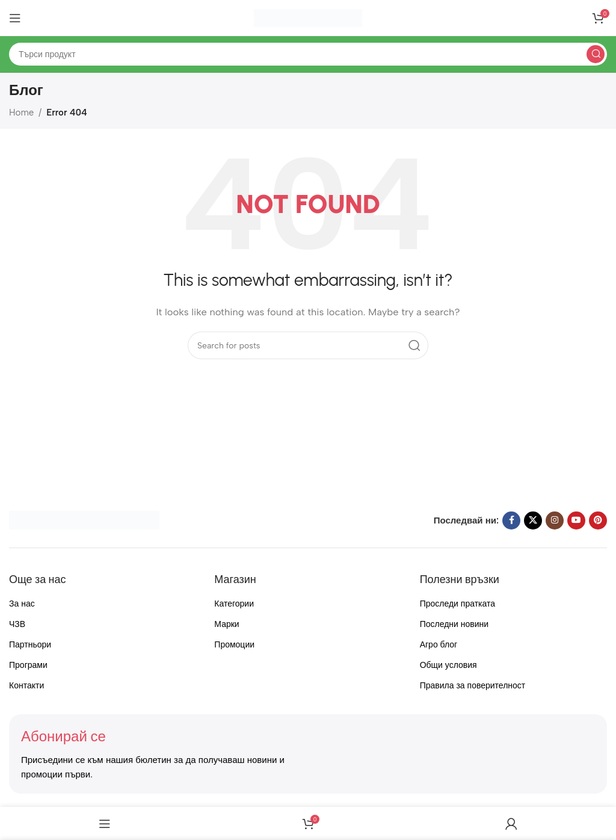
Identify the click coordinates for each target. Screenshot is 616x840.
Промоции (234, 645)
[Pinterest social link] (598, 520)
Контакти (26, 686)
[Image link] (84, 519)
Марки (226, 624)
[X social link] (533, 520)
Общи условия (448, 665)
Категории (234, 604)
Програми (28, 665)
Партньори (30, 645)
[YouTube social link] (576, 520)
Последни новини (454, 624)
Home (21, 113)
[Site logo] (308, 17)
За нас (22, 604)
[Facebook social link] (511, 520)
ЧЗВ (17, 624)
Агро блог (439, 645)
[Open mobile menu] (15, 18)
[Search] (308, 54)
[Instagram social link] (555, 520)
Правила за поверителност (473, 686)
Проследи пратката (457, 604)
